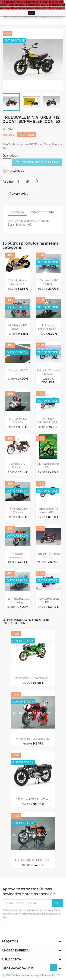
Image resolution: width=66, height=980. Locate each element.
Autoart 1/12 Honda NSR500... (48, 372)
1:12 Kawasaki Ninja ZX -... (48, 466)
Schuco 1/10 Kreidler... (18, 466)
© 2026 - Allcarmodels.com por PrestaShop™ (31, 975)
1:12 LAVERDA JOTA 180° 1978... (33, 860)
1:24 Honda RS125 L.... (18, 372)
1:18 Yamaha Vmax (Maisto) (18, 510)
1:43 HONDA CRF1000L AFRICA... (48, 421)
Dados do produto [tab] (42, 212)
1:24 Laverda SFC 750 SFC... (48, 282)
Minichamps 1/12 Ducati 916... (18, 327)
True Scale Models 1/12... (48, 600)
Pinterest (36, 181)
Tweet (27, 181)
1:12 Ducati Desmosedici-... (18, 556)
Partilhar (18, 181)
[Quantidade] (7, 162)
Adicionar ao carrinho (37, 162)
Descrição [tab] (17, 212)
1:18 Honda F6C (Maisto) (18, 421)
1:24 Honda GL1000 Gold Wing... (18, 600)
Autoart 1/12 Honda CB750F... (48, 556)
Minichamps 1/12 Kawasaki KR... (48, 510)
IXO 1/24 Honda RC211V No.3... (18, 282)
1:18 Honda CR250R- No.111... (48, 327)
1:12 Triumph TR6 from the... (33, 799)
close (31, 13)
